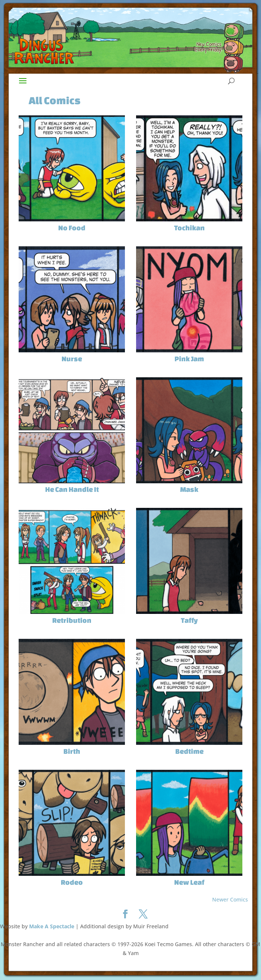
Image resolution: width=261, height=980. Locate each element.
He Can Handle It (72, 489)
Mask (189, 489)
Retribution (72, 620)
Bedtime (189, 751)
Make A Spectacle (52, 926)
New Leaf (189, 882)
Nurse (72, 359)
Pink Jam (189, 359)
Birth (72, 751)
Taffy (189, 620)
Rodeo (72, 882)
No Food (72, 228)
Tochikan (189, 228)
